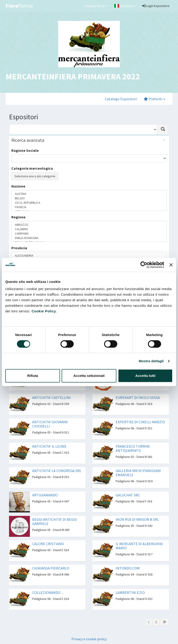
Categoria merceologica (32, 168)
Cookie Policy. (44, 311)
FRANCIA (89, 207)
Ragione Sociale (25, 150)
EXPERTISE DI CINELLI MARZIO (140, 422)
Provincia (19, 248)
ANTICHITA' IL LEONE (49, 446)
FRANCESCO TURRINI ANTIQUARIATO (133, 448)
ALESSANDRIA (89, 256)
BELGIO (89, 198)
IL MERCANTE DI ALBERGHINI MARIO (139, 546)
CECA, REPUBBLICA (89, 203)
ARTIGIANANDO (45, 495)
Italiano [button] (125, 6)
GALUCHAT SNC (128, 495)
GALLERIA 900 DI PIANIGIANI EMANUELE (138, 473)
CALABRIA (89, 229)
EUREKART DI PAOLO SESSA (138, 398)
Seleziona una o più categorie (35, 176)
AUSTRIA (89, 194)
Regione (18, 217)
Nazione (18, 186)
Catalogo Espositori (121, 99)
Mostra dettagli (151, 361)
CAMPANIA (89, 234)
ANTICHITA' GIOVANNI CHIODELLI (50, 424)
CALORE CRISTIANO (48, 544)
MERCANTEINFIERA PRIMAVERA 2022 (73, 76)
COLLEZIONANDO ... (48, 592)
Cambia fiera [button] (96, 6)
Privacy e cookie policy (89, 639)
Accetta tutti (145, 376)
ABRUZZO (89, 225)
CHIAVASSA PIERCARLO (51, 568)
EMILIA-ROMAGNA (89, 238)
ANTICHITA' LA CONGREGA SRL (57, 471)
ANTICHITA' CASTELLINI (51, 398)
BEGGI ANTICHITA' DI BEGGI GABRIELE (55, 521)
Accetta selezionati (89, 376)
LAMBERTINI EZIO (130, 592)
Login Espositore (156, 6)
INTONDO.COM (128, 568)
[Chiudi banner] (171, 265)
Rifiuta (33, 376)
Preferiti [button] (154, 99)
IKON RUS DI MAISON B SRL (137, 519)
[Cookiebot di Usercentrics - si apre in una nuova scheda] (144, 265)
